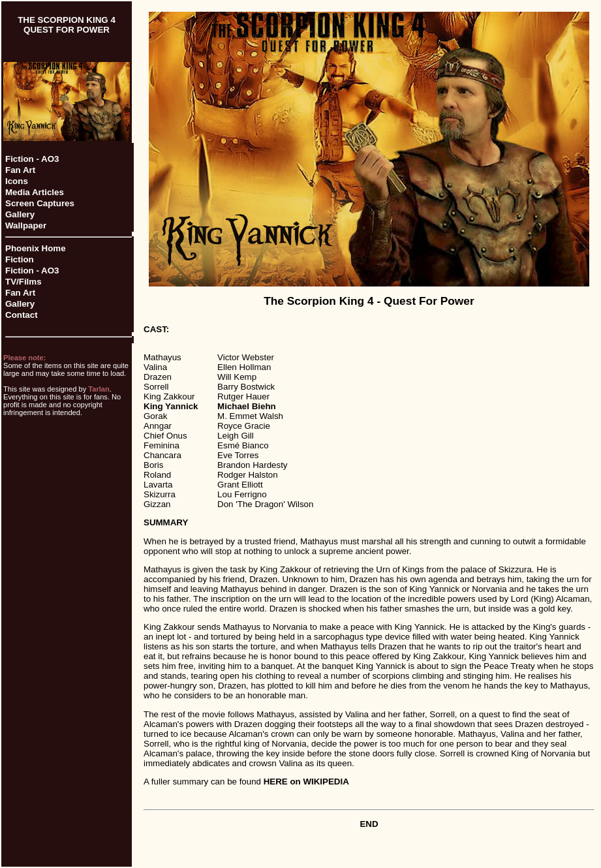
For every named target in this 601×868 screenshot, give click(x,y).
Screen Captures (40, 203)
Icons (17, 181)
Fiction (20, 259)
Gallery (20, 214)
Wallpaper (26, 225)
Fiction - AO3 (32, 159)
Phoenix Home (36, 248)
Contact (22, 315)
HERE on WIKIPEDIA (306, 782)
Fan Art (20, 170)
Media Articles (35, 192)
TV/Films (23, 282)
